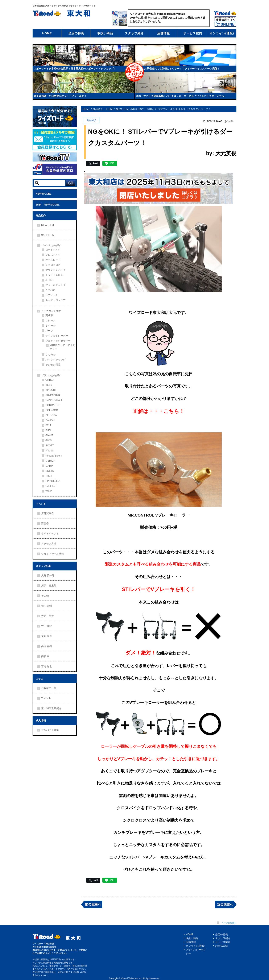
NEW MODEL (44, 194)
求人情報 (41, 721)
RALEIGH (51, 486)
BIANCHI (51, 390)
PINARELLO (52, 481)
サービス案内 (193, 33)
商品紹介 (41, 216)
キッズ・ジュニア (55, 300)
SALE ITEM (48, 235)
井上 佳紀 (47, 626)
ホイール (50, 326)
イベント (41, 504)
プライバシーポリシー (196, 952)
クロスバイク (53, 255)
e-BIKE (49, 280)
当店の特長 (76, 33)
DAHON (50, 420)
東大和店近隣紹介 (51, 708)
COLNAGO (52, 410)
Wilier (49, 491)
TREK (49, 476)
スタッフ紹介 (134, 33)
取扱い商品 (105, 33)
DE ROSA (51, 415)
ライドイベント (50, 534)
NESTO (50, 471)
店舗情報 (164, 33)
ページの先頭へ (229, 923)
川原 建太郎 (49, 586)
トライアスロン (54, 275)
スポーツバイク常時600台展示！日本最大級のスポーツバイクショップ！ (75, 69)
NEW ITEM (47, 225)
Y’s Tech (46, 698)
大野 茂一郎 (48, 575)
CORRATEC (52, 405)
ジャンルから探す (51, 245)
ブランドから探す (51, 375)
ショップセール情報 (53, 554)
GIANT (49, 435)
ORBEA (50, 380)
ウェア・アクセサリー (58, 341)
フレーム (50, 320)
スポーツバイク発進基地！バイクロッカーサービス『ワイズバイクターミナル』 (181, 96)
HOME (47, 33)
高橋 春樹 (47, 646)
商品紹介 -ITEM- (103, 109)
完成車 (49, 315)
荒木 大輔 (47, 606)
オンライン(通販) (222, 33)
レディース (52, 295)
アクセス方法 (49, 544)
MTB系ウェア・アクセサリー (62, 347)
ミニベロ (50, 290)
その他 (45, 596)
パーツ (49, 331)
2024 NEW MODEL (48, 205)
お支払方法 (222, 946)
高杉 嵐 (45, 656)
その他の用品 (53, 365)
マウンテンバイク (55, 270)
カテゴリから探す (51, 311)
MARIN (49, 466)
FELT (48, 425)
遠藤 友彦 (47, 636)
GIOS (49, 441)
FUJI (48, 430)
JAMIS (49, 451)
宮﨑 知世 (47, 666)
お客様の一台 (49, 688)
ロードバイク (53, 250)
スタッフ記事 (43, 566)
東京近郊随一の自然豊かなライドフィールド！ (60, 96)
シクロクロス (53, 265)
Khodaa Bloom (54, 456)
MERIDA (50, 461)
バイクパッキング (55, 360)
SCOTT (50, 446)
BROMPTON (53, 395)
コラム (40, 679)
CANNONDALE (54, 400)
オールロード (53, 260)
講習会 (45, 523)
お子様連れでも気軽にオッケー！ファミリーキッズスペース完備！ (182, 69)
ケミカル (50, 355)
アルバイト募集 (50, 730)
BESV (49, 385)
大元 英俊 (47, 616)
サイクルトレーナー (57, 336)
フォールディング (55, 285)
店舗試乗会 (47, 513)
